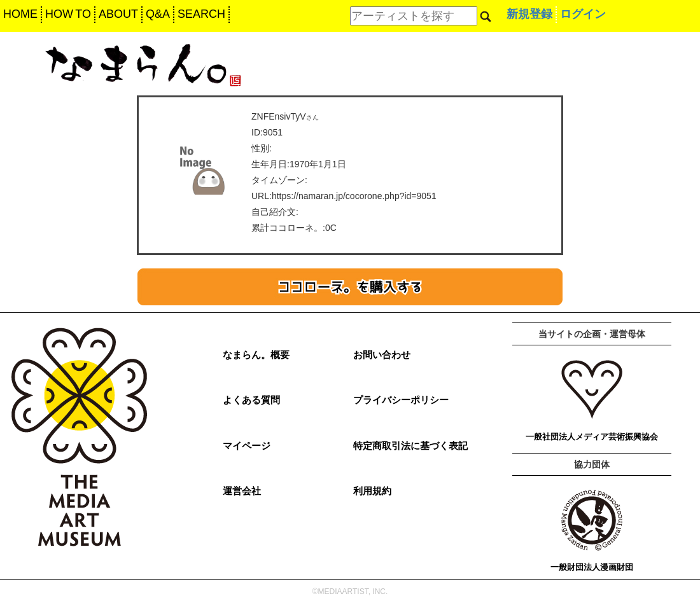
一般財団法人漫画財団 (592, 567)
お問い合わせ (382, 355)
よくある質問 (251, 400)
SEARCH (201, 14)
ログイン (583, 14)
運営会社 (242, 491)
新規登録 (529, 14)
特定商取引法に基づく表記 (410, 446)
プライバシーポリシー (401, 400)
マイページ (247, 446)
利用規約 (372, 491)
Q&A (158, 14)
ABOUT (118, 14)
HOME (20, 14)
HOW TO (68, 14)
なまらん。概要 (256, 355)
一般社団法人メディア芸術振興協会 (592, 437)
